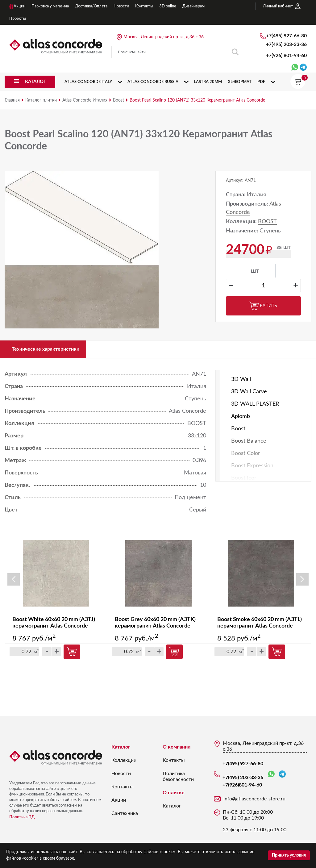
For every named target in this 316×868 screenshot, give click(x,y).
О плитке (174, 796)
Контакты (123, 790)
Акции (119, 803)
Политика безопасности (178, 780)
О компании (177, 750)
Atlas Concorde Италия (85, 100)
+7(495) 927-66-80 (286, 36)
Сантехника (125, 816)
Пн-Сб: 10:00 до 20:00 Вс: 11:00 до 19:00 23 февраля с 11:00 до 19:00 (255, 824)
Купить (263, 306)
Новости (121, 777)
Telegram (282, 777)
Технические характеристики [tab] (52, 351)
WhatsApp (271, 777)
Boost (118, 100)
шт (255, 271)
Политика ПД (22, 820)
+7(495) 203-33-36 (286, 44)
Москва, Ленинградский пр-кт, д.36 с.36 (164, 37)
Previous (14, 583)
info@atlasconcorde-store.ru (254, 802)
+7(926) (286, 56)
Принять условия (289, 855)
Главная (12, 100)
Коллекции (124, 763)
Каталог (121, 750)
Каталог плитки (41, 100)
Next (302, 583)
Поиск (235, 52)
